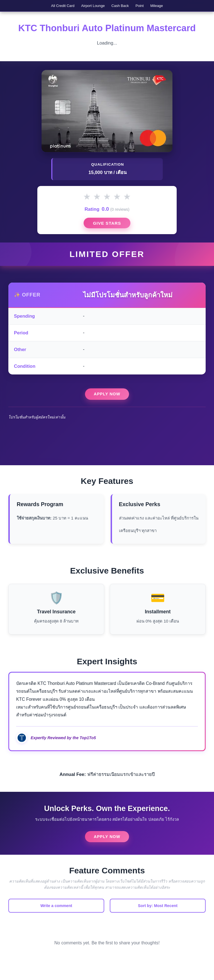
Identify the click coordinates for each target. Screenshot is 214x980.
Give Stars (107, 229)
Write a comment (56, 916)
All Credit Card (51, 7)
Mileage (169, 7)
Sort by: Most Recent (158, 916)
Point (147, 7)
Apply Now (107, 403)
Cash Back (121, 7)
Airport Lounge (88, 7)
